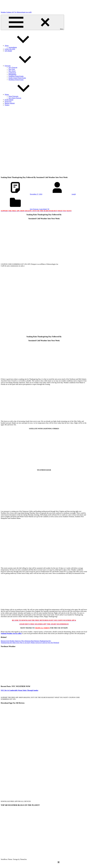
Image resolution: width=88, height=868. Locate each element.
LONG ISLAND (10, 49)
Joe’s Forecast (13, 67)
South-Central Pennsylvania (17, 78)
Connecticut (12, 73)
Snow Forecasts (13, 96)
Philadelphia (12, 74)
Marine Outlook (10, 103)
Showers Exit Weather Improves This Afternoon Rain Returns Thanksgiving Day (26, 641)
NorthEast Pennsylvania (16, 80)
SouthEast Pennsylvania (16, 76)
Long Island (43, 209)
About (21, 46)
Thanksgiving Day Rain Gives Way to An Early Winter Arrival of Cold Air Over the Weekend (30, 643)
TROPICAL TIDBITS (42, 628)
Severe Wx (8, 101)
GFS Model (8, 51)
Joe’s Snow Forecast (15, 98)
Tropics (7, 105)
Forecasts (22, 66)
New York (12, 69)
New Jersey (12, 71)
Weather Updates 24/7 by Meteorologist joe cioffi (16, 12)
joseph (74, 194)
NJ (48, 209)
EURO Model (9, 100)
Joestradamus (13, 47)
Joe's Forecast (34, 209)
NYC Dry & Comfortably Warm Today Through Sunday (20, 690)
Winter (21, 94)
